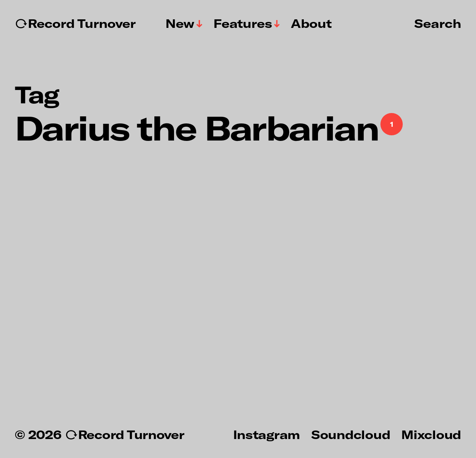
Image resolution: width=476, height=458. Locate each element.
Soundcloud (351, 434)
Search (438, 23)
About (311, 23)
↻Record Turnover (75, 23)
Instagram (267, 434)
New (180, 23)
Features (243, 23)
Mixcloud (431, 434)
